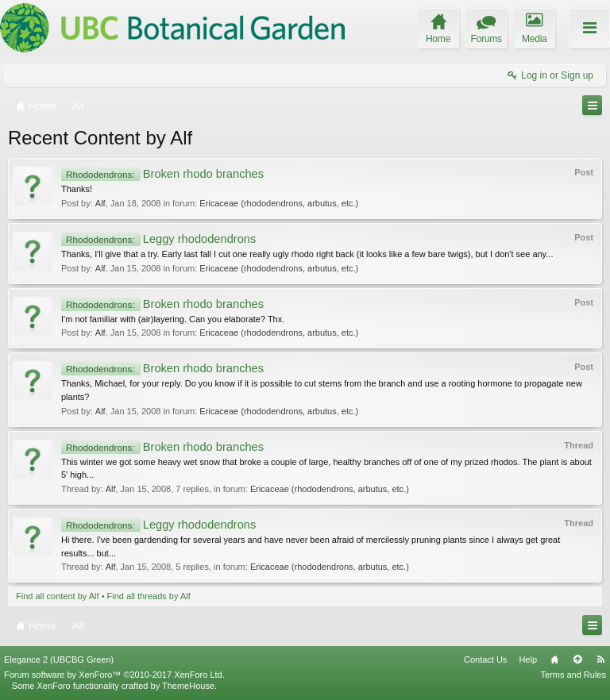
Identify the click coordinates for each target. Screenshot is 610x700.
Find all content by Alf (58, 596)
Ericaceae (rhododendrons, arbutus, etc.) (279, 203)
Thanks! (77, 189)
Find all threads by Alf (149, 596)
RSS (600, 660)
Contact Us (485, 660)
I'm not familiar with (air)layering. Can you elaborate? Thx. (173, 319)
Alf (100, 203)
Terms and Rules (573, 675)
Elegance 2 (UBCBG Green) (59, 660)
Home (554, 660)
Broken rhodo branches (162, 174)
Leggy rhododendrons (158, 239)
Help (528, 660)
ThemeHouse (188, 686)
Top (577, 660)
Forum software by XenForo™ (114, 675)
